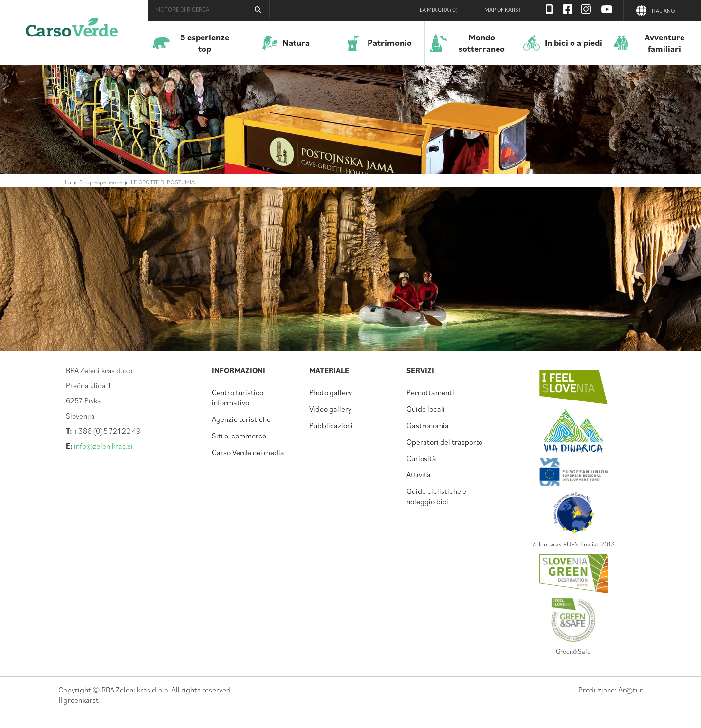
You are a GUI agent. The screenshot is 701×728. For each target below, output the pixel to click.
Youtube (607, 9)
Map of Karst (503, 9)
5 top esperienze (101, 182)
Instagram (586, 9)
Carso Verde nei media (248, 452)
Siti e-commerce (239, 436)
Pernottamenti (430, 392)
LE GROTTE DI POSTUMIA (163, 182)
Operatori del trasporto (444, 442)
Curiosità (421, 458)
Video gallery (330, 409)
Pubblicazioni (331, 425)
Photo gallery (331, 392)
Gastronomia (428, 425)
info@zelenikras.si (103, 446)
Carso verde (72, 32)
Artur (630, 690)
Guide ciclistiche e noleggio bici (436, 496)
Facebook (568, 9)
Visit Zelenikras (549, 9)
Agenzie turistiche (241, 419)
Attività (419, 474)
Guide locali (426, 409)
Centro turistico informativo (238, 397)
